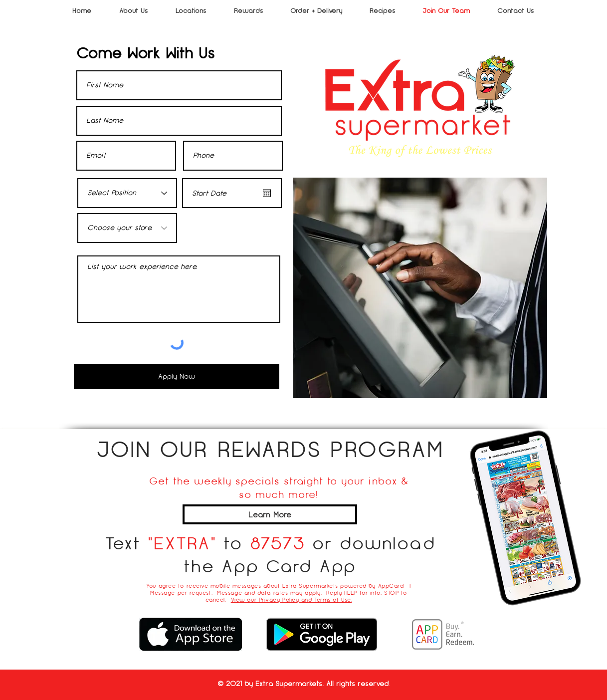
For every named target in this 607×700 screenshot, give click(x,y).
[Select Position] (127, 193)
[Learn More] (270, 514)
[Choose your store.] (127, 228)
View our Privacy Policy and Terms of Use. (292, 600)
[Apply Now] (177, 377)
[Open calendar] (267, 193)
